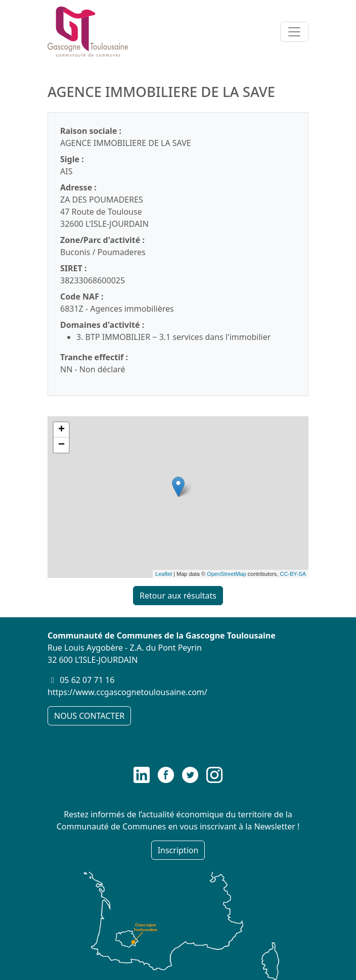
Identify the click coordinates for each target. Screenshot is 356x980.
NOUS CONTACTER (89, 716)
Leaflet (164, 574)
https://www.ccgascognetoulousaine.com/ (127, 692)
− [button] (61, 445)
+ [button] (61, 430)
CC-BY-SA (293, 574)
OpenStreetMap (227, 574)
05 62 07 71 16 (87, 680)
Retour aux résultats (178, 596)
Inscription (178, 850)
